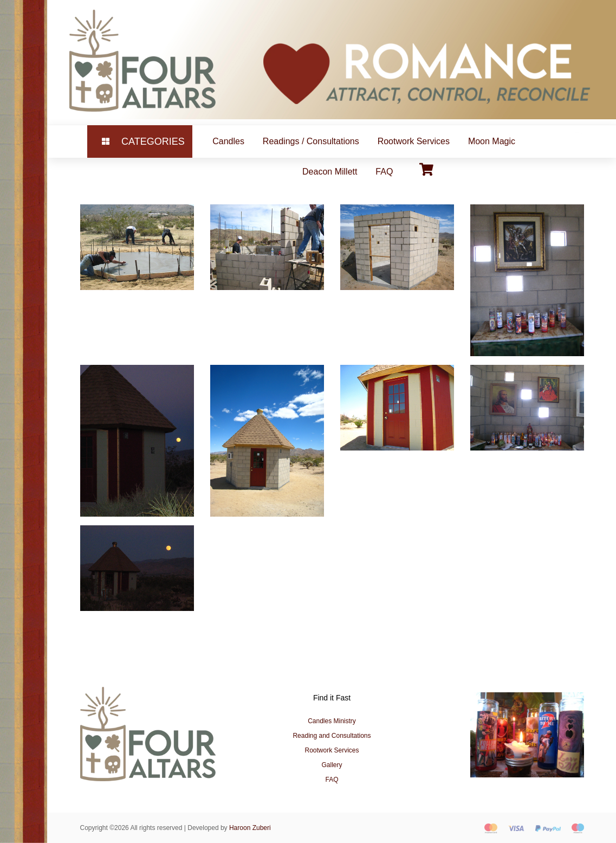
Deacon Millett (330, 172)
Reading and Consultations (332, 736)
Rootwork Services (414, 141)
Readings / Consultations (311, 141)
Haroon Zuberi (250, 828)
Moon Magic (492, 141)
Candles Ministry (332, 721)
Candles (228, 141)
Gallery (332, 765)
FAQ (384, 172)
